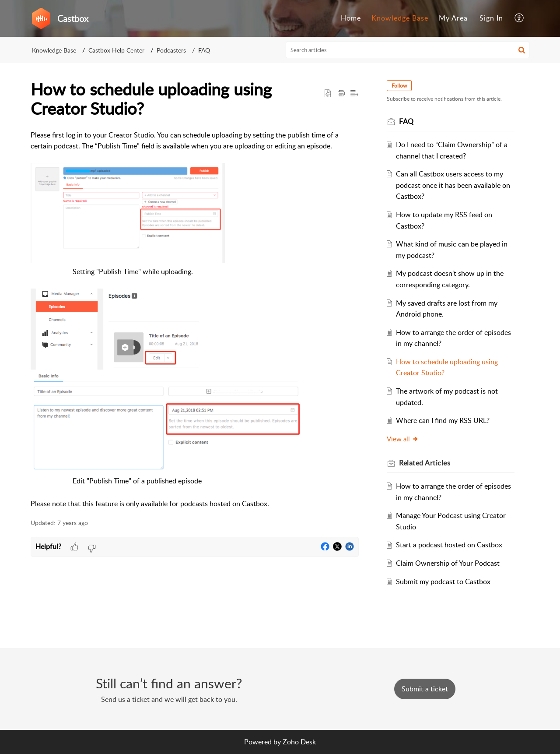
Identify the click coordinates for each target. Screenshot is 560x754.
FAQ (204, 50)
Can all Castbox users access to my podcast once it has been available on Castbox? (453, 185)
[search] (408, 50)
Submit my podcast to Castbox (443, 581)
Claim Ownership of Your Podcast (448, 563)
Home (351, 18)
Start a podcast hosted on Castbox (449, 545)
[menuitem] (351, 18)
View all (403, 439)
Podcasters (171, 50)
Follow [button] (399, 86)
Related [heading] (425, 463)
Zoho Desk (299, 742)
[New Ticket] (425, 689)
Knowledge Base (400, 18)
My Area (453, 18)
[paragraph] (195, 320)
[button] (520, 18)
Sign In (491, 18)
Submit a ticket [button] (425, 689)
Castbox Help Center (116, 50)
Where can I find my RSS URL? (443, 420)
